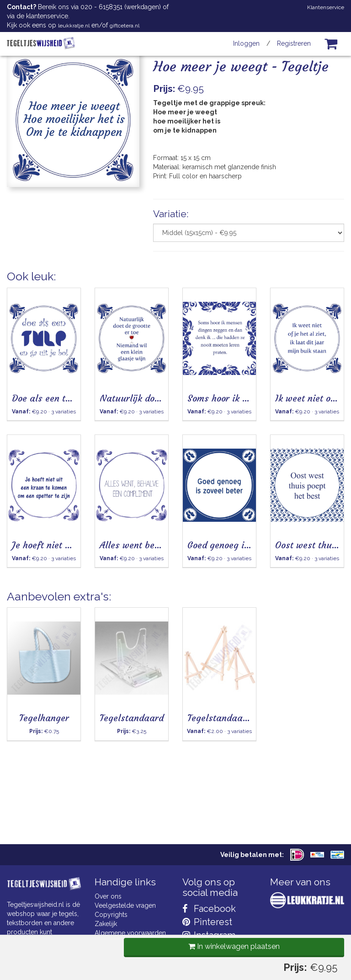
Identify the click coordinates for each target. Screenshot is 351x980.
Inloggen (246, 43)
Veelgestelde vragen (125, 905)
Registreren (294, 43)
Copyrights (111, 915)
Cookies (107, 942)
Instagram (209, 935)
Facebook (209, 909)
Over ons (108, 896)
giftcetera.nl (125, 26)
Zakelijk (106, 924)
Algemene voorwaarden (130, 933)
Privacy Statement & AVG (131, 951)
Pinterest (207, 922)
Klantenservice (326, 7)
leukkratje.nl (74, 26)
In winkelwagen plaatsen (232, 283)
